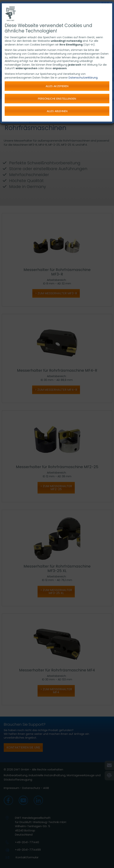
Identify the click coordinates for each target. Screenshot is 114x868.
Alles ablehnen (57, 111)
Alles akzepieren (57, 86)
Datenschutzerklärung (83, 78)
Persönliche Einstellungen (57, 99)
